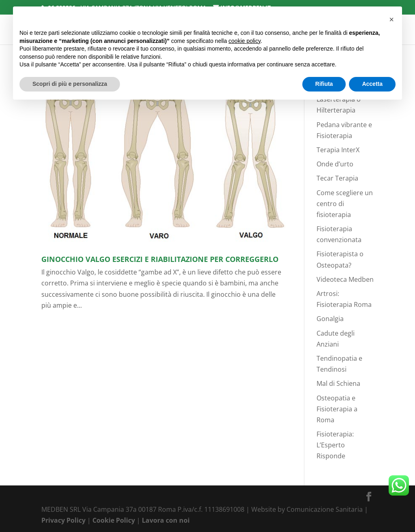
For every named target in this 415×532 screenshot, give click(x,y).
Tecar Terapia (337, 178)
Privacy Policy (63, 520)
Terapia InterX (338, 150)
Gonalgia (330, 319)
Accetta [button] (372, 84)
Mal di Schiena (338, 383)
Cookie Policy (114, 520)
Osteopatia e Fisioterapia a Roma (337, 409)
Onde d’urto (335, 164)
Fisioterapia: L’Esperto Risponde (335, 445)
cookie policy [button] (245, 41)
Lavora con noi (166, 520)
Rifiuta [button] (324, 84)
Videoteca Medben (345, 279)
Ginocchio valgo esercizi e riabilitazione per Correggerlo (160, 259)
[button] (391, 19)
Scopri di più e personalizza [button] (70, 84)
